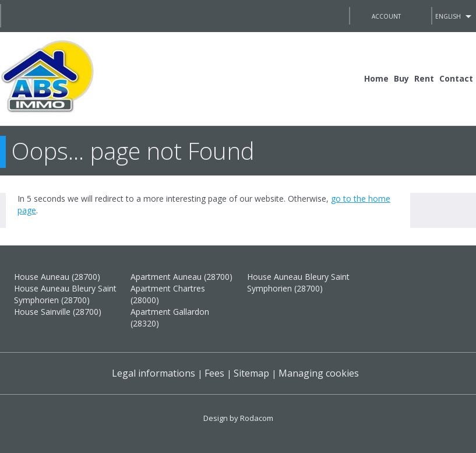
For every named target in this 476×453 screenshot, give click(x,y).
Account (386, 16)
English (448, 16)
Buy (401, 78)
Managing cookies (319, 373)
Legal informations (154, 373)
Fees (214, 373)
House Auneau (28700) (57, 277)
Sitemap (251, 373)
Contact (456, 78)
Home (376, 78)
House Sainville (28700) (58, 312)
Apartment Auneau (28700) (181, 277)
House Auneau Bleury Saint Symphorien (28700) (65, 294)
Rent (424, 78)
